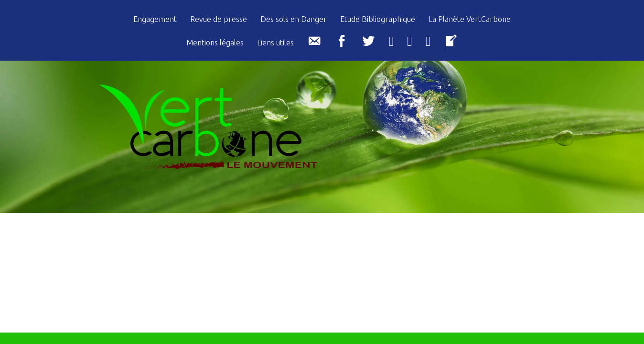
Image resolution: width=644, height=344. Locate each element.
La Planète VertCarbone (470, 19)
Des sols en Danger (294, 19)
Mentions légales (215, 43)
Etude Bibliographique (378, 19)
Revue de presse (219, 19)
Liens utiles (275, 43)
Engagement (155, 19)
